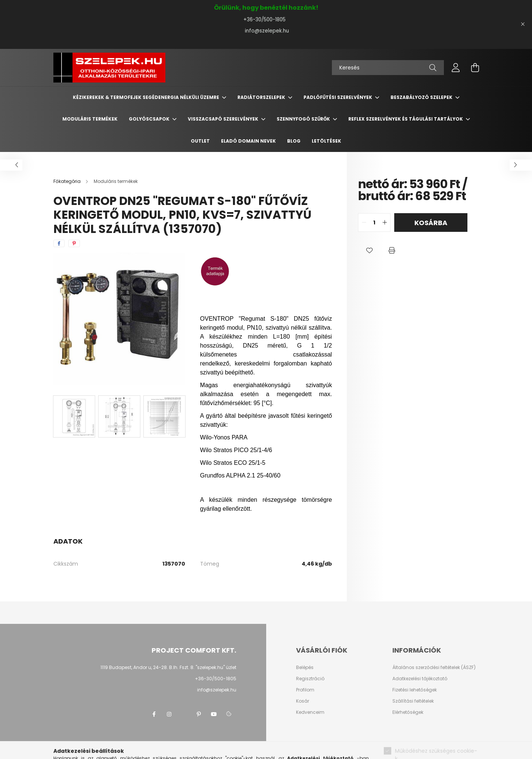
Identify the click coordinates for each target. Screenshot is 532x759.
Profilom (305, 690)
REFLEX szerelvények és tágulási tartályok (406, 119)
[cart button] (475, 68)
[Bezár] (523, 24)
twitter (184, 714)
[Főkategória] (68, 181)
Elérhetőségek (408, 712)
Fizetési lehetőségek (415, 690)
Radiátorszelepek (262, 97)
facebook (154, 714)
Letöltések (326, 141)
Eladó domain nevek (248, 141)
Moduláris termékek (90, 119)
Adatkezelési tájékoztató (420, 679)
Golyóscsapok (150, 119)
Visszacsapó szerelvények (224, 119)
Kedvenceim (310, 712)
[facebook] (59, 243)
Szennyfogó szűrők (304, 119)
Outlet (200, 141)
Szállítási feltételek (413, 701)
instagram (169, 714)
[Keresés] (388, 68)
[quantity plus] (385, 223)
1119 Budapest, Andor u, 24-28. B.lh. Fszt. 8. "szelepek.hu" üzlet (168, 667)
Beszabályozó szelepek (422, 97)
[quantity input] (374, 223)
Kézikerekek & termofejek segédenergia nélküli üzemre (147, 97)
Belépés (305, 668)
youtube (214, 714)
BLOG (294, 141)
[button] (369, 251)
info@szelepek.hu (266, 31)
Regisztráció (310, 679)
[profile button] (456, 68)
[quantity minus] (364, 223)
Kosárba (431, 223)
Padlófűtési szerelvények (338, 97)
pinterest (199, 714)
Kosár (303, 701)
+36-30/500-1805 (266, 20)
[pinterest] (74, 243)
